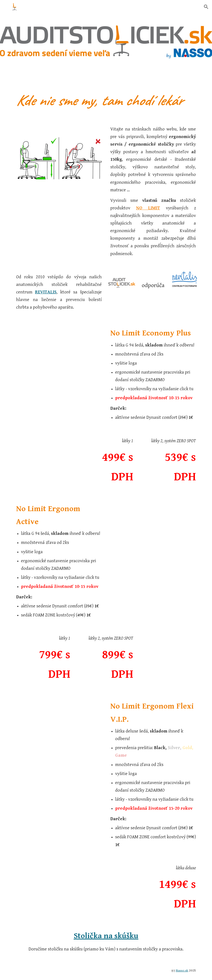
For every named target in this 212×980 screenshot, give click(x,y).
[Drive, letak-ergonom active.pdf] (169, 538)
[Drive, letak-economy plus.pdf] (43, 363)
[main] (106, 100)
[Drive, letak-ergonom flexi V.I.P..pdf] (43, 735)
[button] (206, 7)
